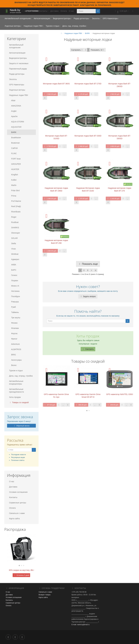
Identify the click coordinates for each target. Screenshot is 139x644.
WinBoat (14, 254)
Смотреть (88, 349)
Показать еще (88, 264)
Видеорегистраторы (62, 18)
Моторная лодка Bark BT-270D (88, 84)
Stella (13, 243)
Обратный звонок (21, 426)
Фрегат (13, 339)
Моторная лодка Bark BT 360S (56, 84)
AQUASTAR (15, 127)
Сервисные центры (18, 503)
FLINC (13, 153)
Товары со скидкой (19, 402)
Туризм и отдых (53, 26)
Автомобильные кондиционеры (16, 382)
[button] (122, 11)
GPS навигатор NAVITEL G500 (120, 394)
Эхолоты (96, 18)
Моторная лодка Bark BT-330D (88, 136)
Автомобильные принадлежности (16, 391)
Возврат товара (45, 595)
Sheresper (15, 233)
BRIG (12, 355)
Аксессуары (15, 360)
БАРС (13, 270)
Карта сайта (14, 519)
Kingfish (14, 175)
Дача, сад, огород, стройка (75, 26)
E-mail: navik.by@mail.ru (81, 625)
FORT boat (15, 159)
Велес (13, 365)
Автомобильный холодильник (18, 18)
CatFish (13, 148)
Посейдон (15, 296)
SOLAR (13, 238)
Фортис (13, 333)
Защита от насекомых (19, 63)
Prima (13, 196)
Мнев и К (14, 286)
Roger (13, 217)
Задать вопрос (88, 296)
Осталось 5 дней (21, 575)
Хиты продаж (15, 397)
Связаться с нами (17, 513)
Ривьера (14, 302)
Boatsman (14, 143)
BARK (13, 132)
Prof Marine (15, 201)
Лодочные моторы (13, 26)
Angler (13, 111)
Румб (12, 307)
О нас (71, 11)
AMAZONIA (15, 106)
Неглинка (14, 291)
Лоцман (14, 281)
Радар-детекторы (82, 18)
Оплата (64, 11)
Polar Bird (14, 190)
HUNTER (14, 169)
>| (95, 270)
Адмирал (14, 259)
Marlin (13, 185)
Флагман (14, 328)
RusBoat (14, 222)
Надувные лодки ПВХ (34, 26)
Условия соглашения (18, 492)
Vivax (12, 249)
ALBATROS (15, 349)
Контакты (13, 497)
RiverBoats (15, 212)
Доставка (54, 11)
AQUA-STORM (16, 122)
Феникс (13, 323)
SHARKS (14, 228)
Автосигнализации (42, 18)
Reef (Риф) (15, 206)
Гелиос (13, 275)
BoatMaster (15, 138)
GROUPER (15, 164)
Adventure (14, 344)
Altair (12, 100)
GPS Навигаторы (111, 18)
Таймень (14, 312)
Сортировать (77, 50)
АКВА (13, 265)
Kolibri (13, 180)
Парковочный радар (18, 69)
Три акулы (15, 318)
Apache (13, 116)
